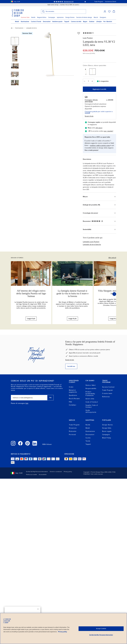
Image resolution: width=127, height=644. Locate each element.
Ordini (71, 387)
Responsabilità (91, 388)
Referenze (106, 397)
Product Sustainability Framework (90, 394)
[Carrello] (114, 11)
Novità (33, 17)
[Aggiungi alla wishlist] (79, 33)
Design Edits (107, 428)
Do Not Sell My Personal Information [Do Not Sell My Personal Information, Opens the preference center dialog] (101, 635)
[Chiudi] (38, 609)
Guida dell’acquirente (91, 411)
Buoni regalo (107, 431)
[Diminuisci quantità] (85, 81)
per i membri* (109, 131)
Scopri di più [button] (89, 116)
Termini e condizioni (56, 472)
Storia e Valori (91, 385)
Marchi (96, 17)
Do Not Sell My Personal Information (37, 472)
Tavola (88, 441)
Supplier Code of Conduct (92, 406)
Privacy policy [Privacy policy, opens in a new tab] (62, 632)
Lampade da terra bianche (92, 245)
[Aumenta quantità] (92, 81)
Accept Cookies (101, 629)
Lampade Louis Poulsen (91, 242)
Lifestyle (99, 22)
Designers (103, 17)
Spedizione (73, 395)
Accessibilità (43, 475)
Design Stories (70, 17)
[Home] (12, 28)
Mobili (17, 22)
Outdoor (92, 22)
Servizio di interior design (84, 17)
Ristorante (73, 431)
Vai (50, 398)
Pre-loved (72, 435)
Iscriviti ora (71, 366)
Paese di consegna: (18, 403)
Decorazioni (47, 22)
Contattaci (72, 405)
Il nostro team (107, 393)
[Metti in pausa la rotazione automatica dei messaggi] (85, 2)
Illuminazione (25, 22)
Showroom (73, 428)
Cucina (88, 438)
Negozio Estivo (42, 17)
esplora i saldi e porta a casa (100, 145)
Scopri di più (70, 360)
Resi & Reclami (74, 399)
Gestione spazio (57, 22)
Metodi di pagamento (73, 391)
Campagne (52, 17)
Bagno (85, 22)
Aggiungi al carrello (99, 89)
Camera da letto (76, 22)
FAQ (70, 402)
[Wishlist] (109, 11)
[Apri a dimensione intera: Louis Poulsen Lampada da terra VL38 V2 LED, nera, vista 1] (51, 54)
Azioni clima (90, 399)
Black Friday (107, 438)
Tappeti (67, 22)
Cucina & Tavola (36, 22)
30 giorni (99, 128)
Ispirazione (60, 17)
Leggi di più (31, 319)
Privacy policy (68, 472)
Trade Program (108, 390)
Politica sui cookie (32, 475)
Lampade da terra (31, 28)
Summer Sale (25, 17)
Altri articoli (112, 258)
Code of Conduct (92, 402)
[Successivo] (114, 294)
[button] (15, 41)
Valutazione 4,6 (69, 2)
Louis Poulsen (88, 38)
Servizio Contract (108, 387)
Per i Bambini (108, 22)
